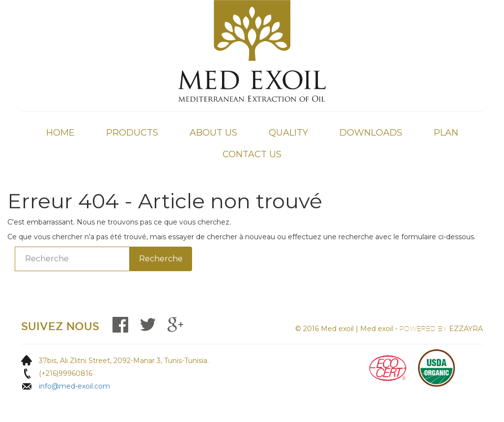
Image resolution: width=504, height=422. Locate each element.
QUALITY (288, 133)
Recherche (161, 259)
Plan (446, 133)
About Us (213, 133)
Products (132, 133)
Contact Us (252, 154)
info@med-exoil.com (74, 386)
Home (60, 133)
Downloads (371, 133)
